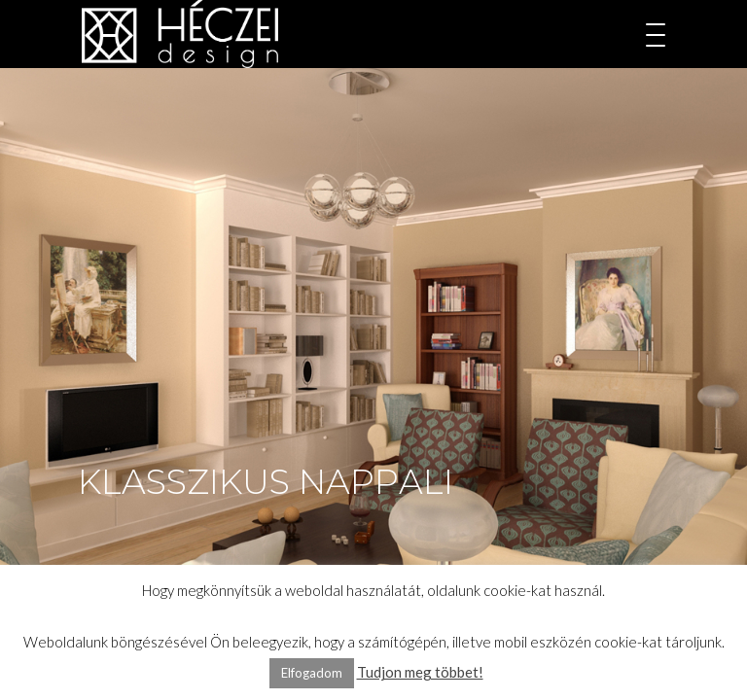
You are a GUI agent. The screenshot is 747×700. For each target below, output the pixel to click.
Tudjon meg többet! (420, 672)
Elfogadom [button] (312, 673)
